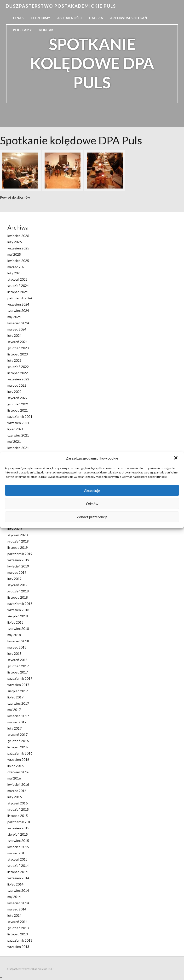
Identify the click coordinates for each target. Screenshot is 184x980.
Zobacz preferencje (92, 517)
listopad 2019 (18, 547)
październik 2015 (20, 822)
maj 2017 (14, 710)
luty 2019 (14, 579)
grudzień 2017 (18, 666)
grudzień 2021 (18, 404)
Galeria (96, 18)
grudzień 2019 (18, 541)
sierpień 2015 (18, 834)
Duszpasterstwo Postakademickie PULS (61, 6)
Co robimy (40, 18)
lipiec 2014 (15, 884)
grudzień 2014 (18, 865)
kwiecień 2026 (18, 236)
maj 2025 (14, 254)
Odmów (92, 504)
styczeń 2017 (17, 735)
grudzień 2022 (18, 367)
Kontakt (47, 30)
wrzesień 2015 (18, 828)
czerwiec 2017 (18, 703)
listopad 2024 (18, 292)
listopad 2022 (18, 373)
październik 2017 (20, 678)
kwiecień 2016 (18, 784)
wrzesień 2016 (18, 759)
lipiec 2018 (15, 622)
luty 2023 (14, 360)
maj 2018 (14, 635)
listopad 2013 (18, 934)
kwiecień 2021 (18, 448)
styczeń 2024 (17, 342)
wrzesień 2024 (18, 304)
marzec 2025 (17, 267)
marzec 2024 (17, 329)
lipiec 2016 (15, 766)
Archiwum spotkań (129, 18)
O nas (18, 18)
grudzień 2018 (18, 591)
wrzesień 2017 (18, 685)
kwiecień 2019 (18, 566)
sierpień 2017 (18, 691)
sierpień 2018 (18, 616)
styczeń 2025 (17, 279)
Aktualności (69, 18)
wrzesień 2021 (18, 423)
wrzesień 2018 (18, 610)
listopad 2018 (18, 597)
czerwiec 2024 (18, 310)
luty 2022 (14, 392)
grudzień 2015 (18, 809)
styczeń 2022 (17, 398)
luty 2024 (14, 335)
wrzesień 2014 (18, 878)
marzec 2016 (17, 791)
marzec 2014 (17, 909)
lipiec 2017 (15, 697)
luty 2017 (14, 728)
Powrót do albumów (15, 197)
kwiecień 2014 (18, 903)
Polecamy (22, 30)
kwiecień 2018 (18, 641)
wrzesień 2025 (18, 248)
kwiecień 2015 (18, 847)
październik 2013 (20, 940)
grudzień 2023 (18, 348)
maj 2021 (14, 441)
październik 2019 (20, 554)
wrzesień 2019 (18, 560)
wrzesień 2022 (18, 379)
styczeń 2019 (17, 585)
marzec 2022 (17, 385)
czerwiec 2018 (18, 629)
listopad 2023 (18, 354)
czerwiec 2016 (18, 772)
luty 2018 (14, 653)
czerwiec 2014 (18, 890)
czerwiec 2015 (18, 841)
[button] (176, 458)
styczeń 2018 (17, 660)
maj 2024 (14, 317)
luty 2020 (14, 529)
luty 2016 (14, 797)
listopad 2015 (18, 816)
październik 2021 (20, 416)
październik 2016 (20, 753)
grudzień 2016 (18, 741)
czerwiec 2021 (18, 435)
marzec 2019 (17, 572)
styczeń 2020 (17, 535)
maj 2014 (14, 897)
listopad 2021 (18, 410)
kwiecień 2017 (18, 716)
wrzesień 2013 (18, 947)
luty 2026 (14, 242)
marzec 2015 (17, 853)
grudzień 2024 (18, 286)
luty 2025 (14, 273)
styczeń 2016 (17, 803)
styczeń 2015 (17, 859)
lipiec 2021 (15, 429)
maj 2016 (14, 778)
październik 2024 (20, 298)
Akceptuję (92, 490)
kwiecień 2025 (18, 261)
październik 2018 (20, 604)
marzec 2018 (17, 647)
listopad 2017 (18, 672)
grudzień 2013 (18, 928)
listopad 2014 (18, 872)
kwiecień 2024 (18, 323)
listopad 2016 (18, 747)
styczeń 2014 (17, 922)
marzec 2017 (17, 722)
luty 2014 (14, 915)
